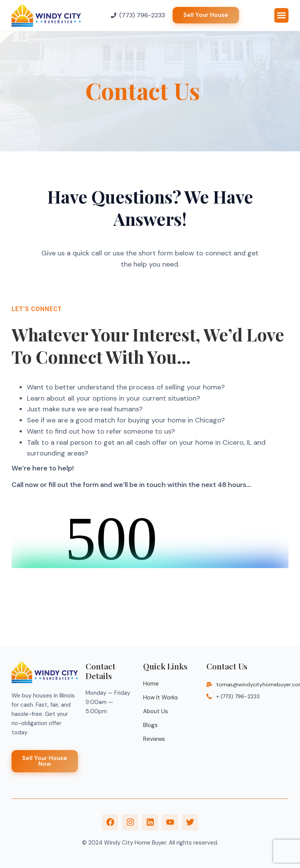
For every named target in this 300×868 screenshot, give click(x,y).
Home (151, 684)
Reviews (154, 739)
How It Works (161, 697)
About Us (156, 711)
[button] (282, 15)
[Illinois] (247, 745)
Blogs (150, 725)
